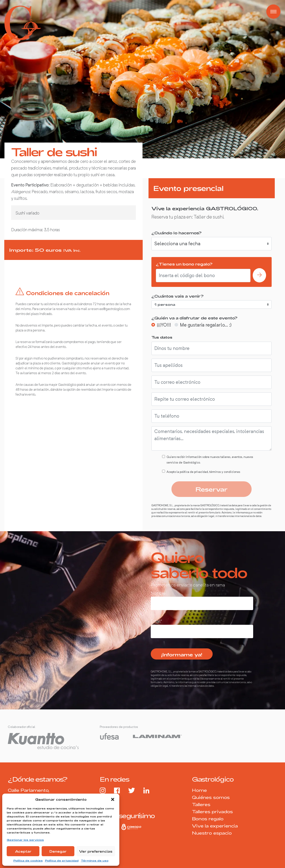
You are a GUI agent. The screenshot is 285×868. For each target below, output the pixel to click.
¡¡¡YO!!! (164, 325)
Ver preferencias (96, 851)
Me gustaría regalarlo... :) (206, 325)
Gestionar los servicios (25, 840)
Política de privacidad (62, 860)
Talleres (201, 804)
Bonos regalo (208, 819)
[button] (113, 799)
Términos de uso (95, 860)
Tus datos (162, 337)
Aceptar (23, 851)
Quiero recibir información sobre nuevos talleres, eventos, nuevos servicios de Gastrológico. (210, 460)
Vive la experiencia (215, 826)
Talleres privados (212, 812)
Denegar (58, 851)
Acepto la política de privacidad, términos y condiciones (203, 472)
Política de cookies (28, 860)
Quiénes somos (211, 797)
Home (199, 790)
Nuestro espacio (212, 833)
